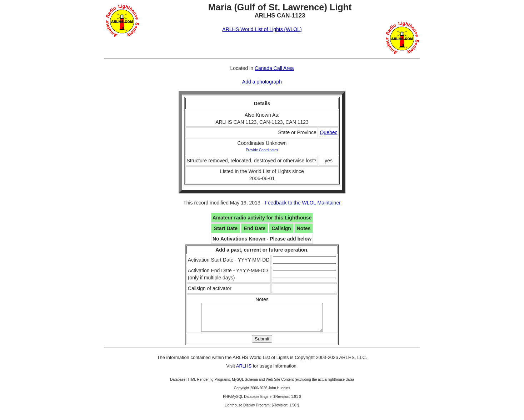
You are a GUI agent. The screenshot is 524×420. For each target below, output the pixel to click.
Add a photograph (262, 82)
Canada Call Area (274, 68)
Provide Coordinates (262, 150)
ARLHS (244, 371)
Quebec (328, 132)
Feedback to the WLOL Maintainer (303, 203)
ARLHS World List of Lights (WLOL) (262, 29)
